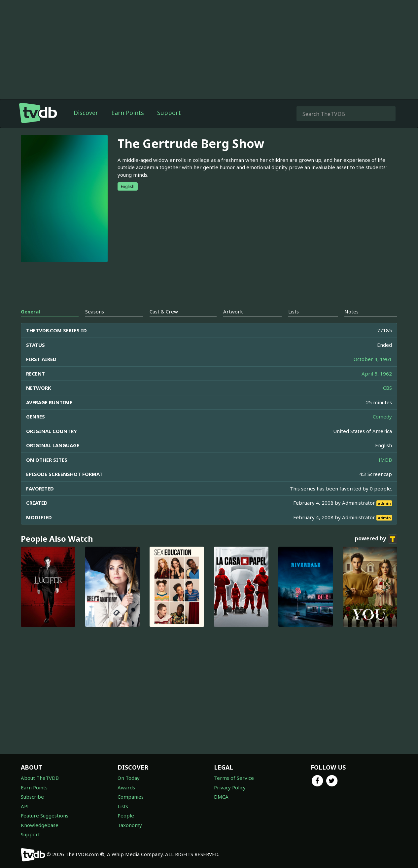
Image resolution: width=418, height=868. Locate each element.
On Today (129, 778)
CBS (387, 388)
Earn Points (128, 113)
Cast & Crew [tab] (164, 311)
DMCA (221, 797)
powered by (376, 539)
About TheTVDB (40, 778)
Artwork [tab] (233, 311)
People (126, 815)
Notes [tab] (351, 311)
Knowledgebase (40, 825)
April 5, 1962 (377, 374)
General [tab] (30, 311)
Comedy (382, 416)
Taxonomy (130, 825)
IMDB (385, 460)
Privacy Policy (230, 787)
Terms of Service (234, 778)
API (25, 806)
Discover (86, 113)
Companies (131, 797)
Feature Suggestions (45, 815)
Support (169, 113)
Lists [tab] (294, 311)
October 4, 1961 (373, 359)
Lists (123, 806)
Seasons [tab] (95, 311)
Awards (126, 787)
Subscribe (32, 797)
